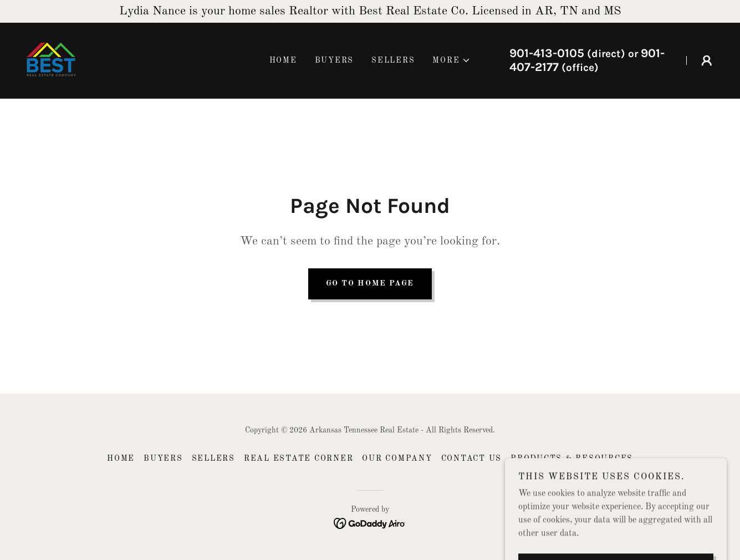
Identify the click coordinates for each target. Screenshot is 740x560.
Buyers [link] (335, 60)
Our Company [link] (397, 459)
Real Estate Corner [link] (299, 459)
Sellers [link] (393, 60)
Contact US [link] (472, 459)
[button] (451, 60)
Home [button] (121, 459)
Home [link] (283, 60)
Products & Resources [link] (572, 459)
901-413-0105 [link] (547, 53)
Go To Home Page (370, 283)
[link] (51, 60)
